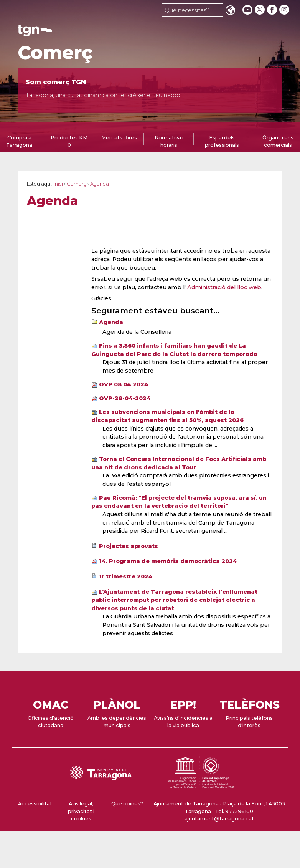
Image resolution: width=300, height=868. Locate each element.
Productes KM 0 (69, 141)
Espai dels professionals (222, 141)
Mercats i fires (119, 138)
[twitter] (260, 10)
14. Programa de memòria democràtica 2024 (168, 561)
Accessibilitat (35, 804)
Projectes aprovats (129, 546)
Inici (58, 184)
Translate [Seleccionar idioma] (230, 11)
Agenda (111, 322)
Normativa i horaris (169, 141)
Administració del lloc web (224, 287)
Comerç (55, 53)
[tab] (69, 141)
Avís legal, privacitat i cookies (81, 811)
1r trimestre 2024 (126, 576)
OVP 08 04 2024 (124, 384)
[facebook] (273, 10)
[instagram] (285, 10)
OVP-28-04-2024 (125, 398)
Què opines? (127, 804)
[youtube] (247, 10)
